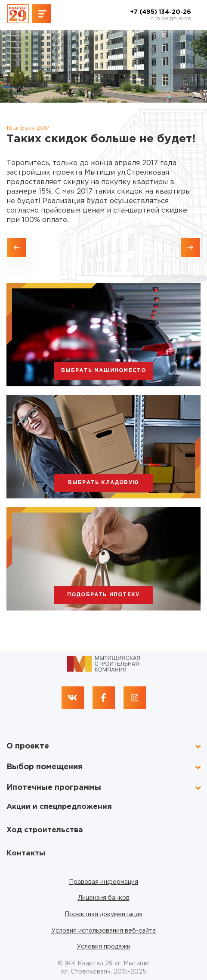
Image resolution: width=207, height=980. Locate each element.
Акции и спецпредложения (59, 807)
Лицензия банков (104, 898)
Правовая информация (103, 882)
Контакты (26, 853)
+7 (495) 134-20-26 (161, 16)
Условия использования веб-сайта (103, 931)
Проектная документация (103, 914)
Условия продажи (103, 947)
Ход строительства (45, 830)
